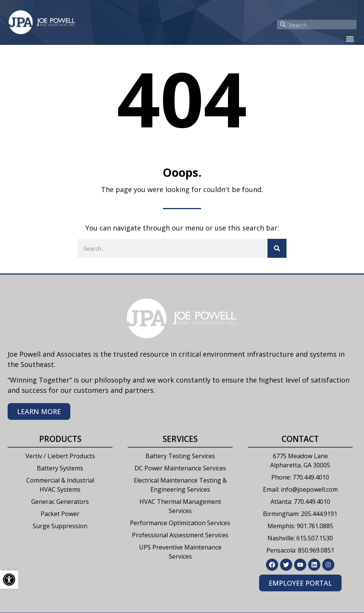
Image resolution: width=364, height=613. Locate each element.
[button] (350, 39)
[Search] (277, 248)
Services (180, 439)
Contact (300, 439)
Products (60, 439)
